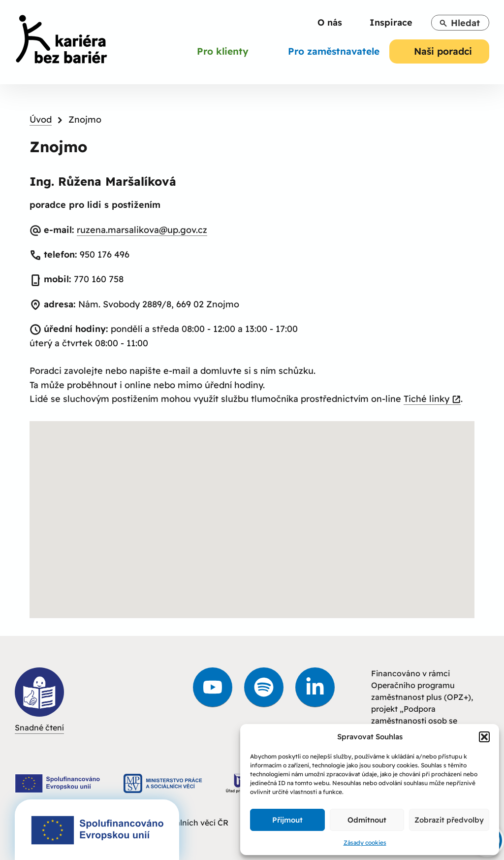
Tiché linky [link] (432, 399)
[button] (484, 737)
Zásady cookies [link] (365, 843)
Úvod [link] (41, 119)
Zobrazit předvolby (449, 820)
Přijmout (287, 820)
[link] (62, 41)
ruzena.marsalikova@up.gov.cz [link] (142, 230)
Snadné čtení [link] (39, 700)
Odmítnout (367, 820)
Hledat (459, 23)
